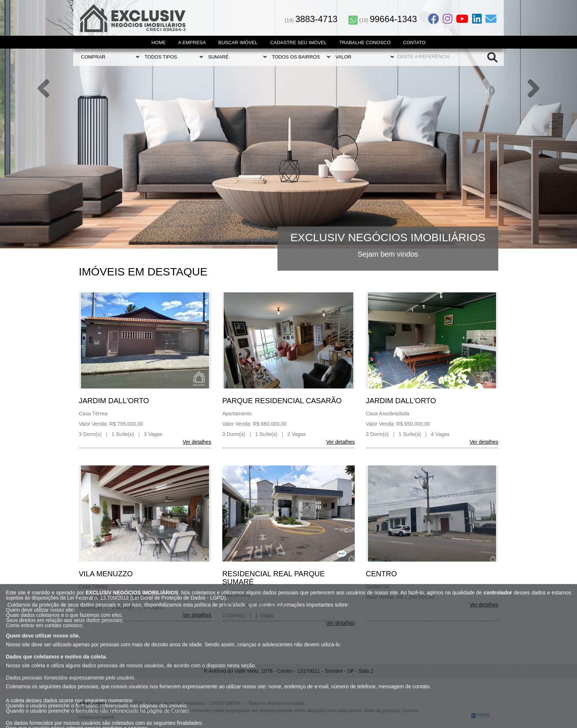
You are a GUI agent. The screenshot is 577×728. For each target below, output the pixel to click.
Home (158, 43)
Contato (414, 43)
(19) (311, 20)
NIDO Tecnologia (480, 716)
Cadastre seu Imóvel (298, 43)
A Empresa (192, 43)
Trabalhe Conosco (365, 43)
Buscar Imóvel (238, 43)
